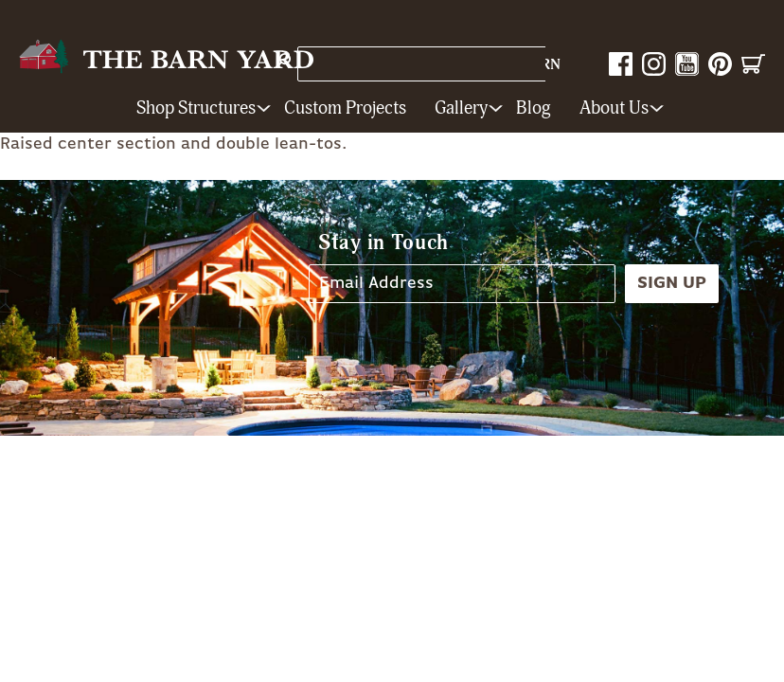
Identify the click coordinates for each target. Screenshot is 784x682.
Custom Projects (345, 108)
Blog (534, 108)
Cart (753, 64)
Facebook (621, 64)
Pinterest (720, 64)
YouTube (687, 64)
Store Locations (365, 63)
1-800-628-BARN (499, 65)
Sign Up (672, 283)
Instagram (654, 64)
